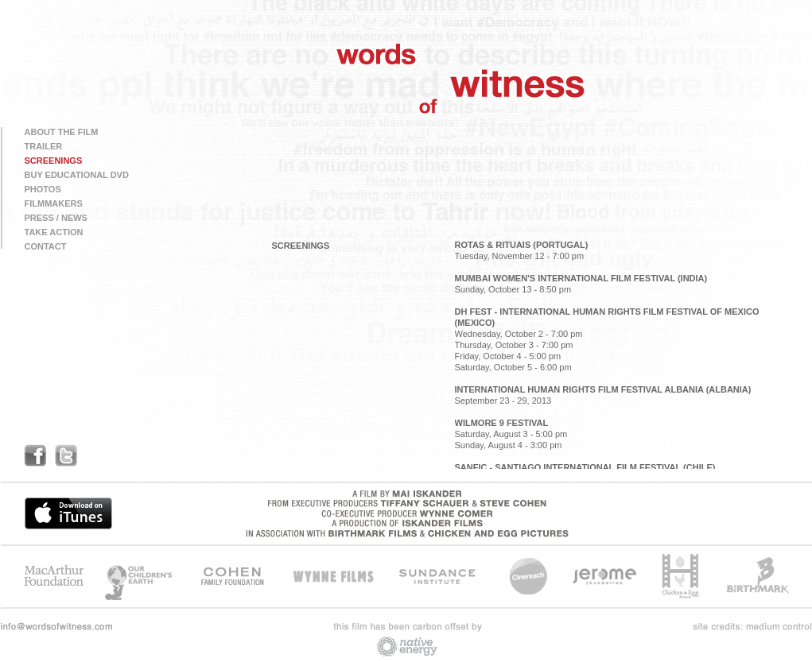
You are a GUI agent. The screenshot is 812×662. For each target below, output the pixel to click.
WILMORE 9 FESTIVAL (502, 423)
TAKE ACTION (54, 232)
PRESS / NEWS (56, 218)
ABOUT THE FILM (62, 132)
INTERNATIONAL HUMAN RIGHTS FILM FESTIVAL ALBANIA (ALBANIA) (603, 389)
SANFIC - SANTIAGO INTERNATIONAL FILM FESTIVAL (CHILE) (585, 467)
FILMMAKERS (54, 203)
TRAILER (44, 146)
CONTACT (46, 246)
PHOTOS (43, 189)
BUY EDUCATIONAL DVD (77, 175)
